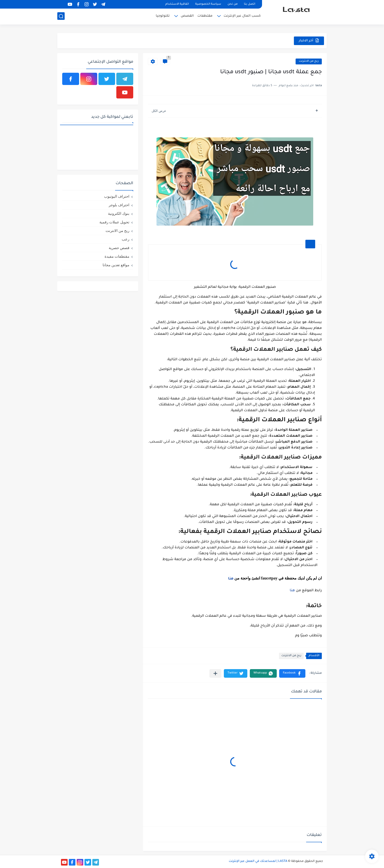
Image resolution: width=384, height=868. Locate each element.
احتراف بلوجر (119, 205)
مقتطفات (205, 16)
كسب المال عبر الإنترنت (242, 16)
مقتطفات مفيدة (117, 256)
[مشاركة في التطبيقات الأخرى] (215, 673)
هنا (231, 579)
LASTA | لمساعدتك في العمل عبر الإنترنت (258, 861)
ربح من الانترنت (309, 61)
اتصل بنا (250, 4)
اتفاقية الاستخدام (177, 4)
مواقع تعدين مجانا (116, 265)
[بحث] (61, 16)
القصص (187, 16)
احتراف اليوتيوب (117, 196)
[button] (292, 673)
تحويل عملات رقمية (114, 222)
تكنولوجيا (163, 16)
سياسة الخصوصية (208, 4)
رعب (126, 239)
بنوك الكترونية (119, 213)
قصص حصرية (119, 248)
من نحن (233, 4)
